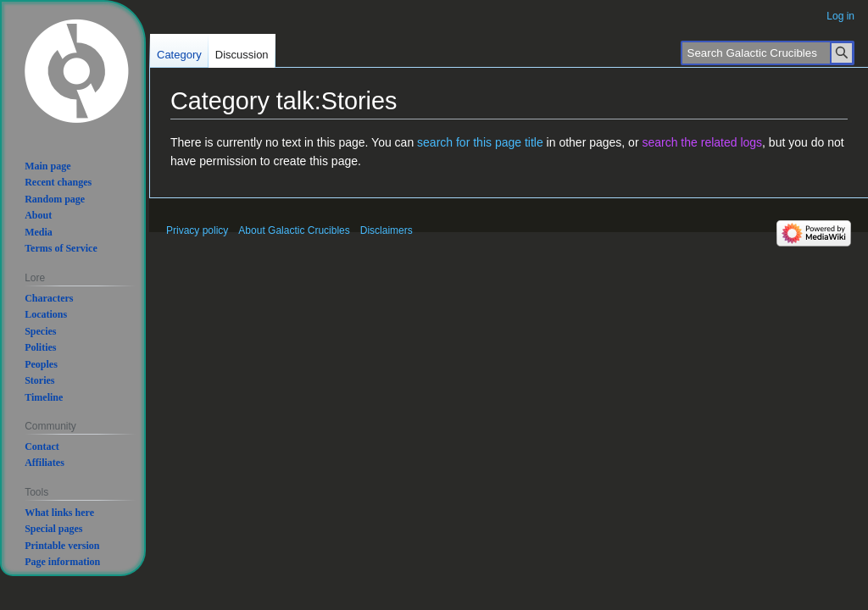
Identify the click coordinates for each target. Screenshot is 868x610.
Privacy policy (197, 230)
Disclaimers (387, 230)
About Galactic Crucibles (294, 230)
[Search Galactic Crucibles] (768, 53)
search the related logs (702, 142)
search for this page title (480, 142)
